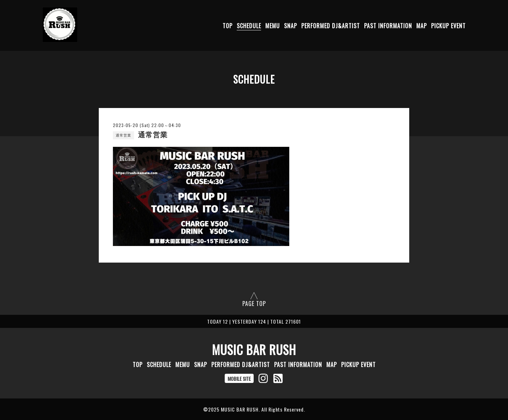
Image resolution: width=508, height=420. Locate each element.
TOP (228, 26)
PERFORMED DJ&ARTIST (331, 26)
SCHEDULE (249, 26)
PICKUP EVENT (448, 26)
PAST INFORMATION (388, 26)
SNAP (291, 26)
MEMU (273, 26)
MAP (422, 26)
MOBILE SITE (239, 379)
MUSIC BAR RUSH (254, 349)
